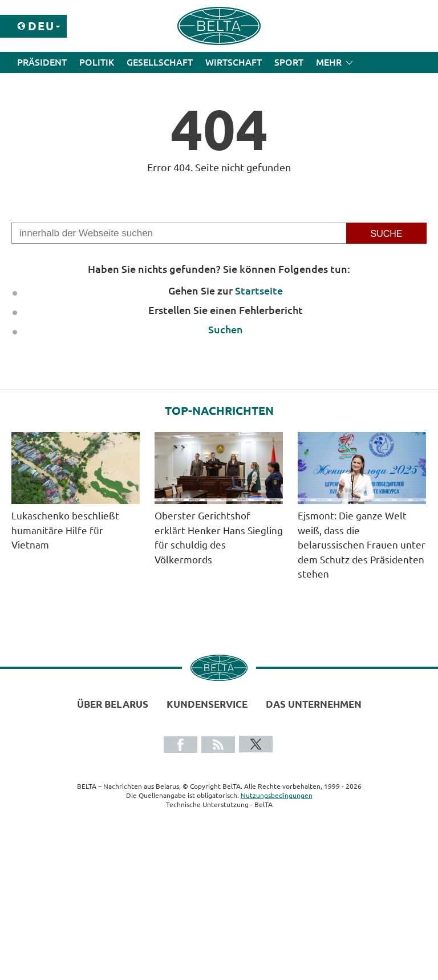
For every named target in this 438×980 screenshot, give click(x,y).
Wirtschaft (234, 62)
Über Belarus (113, 704)
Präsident (42, 62)
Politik (97, 62)
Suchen (226, 329)
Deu (41, 26)
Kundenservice (207, 704)
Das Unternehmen (314, 704)
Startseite (259, 291)
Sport (289, 62)
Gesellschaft (160, 62)
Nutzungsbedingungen (277, 795)
